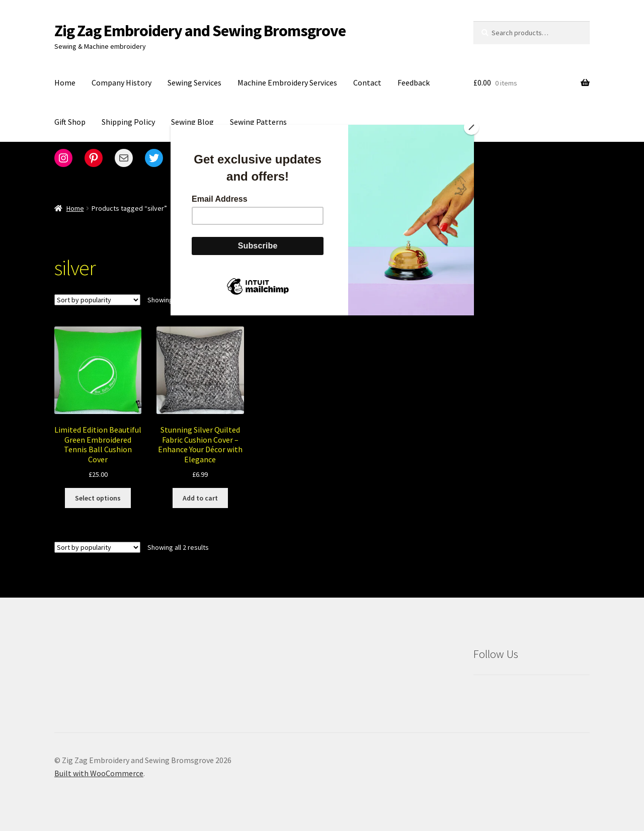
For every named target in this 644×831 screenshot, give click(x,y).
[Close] (471, 127)
